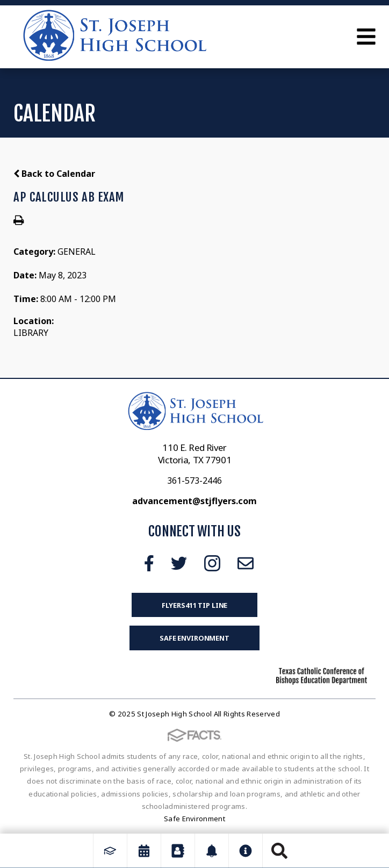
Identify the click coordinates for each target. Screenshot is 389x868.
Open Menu (366, 37)
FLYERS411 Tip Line (195, 605)
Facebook (149, 563)
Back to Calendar (54, 174)
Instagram (212, 563)
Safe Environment (195, 638)
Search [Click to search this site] (279, 851)
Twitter (179, 563)
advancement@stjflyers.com (195, 501)
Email (246, 563)
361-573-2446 (195, 480)
